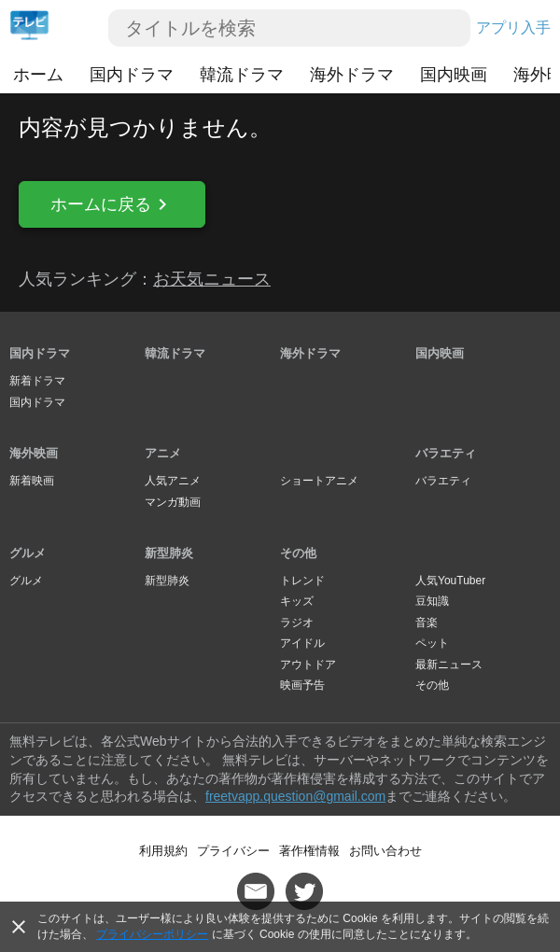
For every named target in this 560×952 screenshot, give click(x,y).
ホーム (38, 75)
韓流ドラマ (242, 75)
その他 (298, 553)
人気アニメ (173, 481)
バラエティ (446, 453)
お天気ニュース (212, 279)
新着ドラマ (37, 381)
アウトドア (308, 665)
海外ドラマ (352, 75)
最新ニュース (449, 665)
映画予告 (302, 685)
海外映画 (34, 453)
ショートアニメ (319, 481)
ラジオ (297, 623)
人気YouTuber (450, 581)
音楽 (427, 623)
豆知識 (432, 601)
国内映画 (454, 75)
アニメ (163, 453)
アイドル (302, 643)
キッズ (297, 601)
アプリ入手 (513, 28)
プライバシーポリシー (152, 934)
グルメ (28, 553)
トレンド (302, 581)
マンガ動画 (173, 502)
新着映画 (32, 481)
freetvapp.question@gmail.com (295, 796)
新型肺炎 (169, 553)
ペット (432, 643)
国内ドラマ (132, 75)
